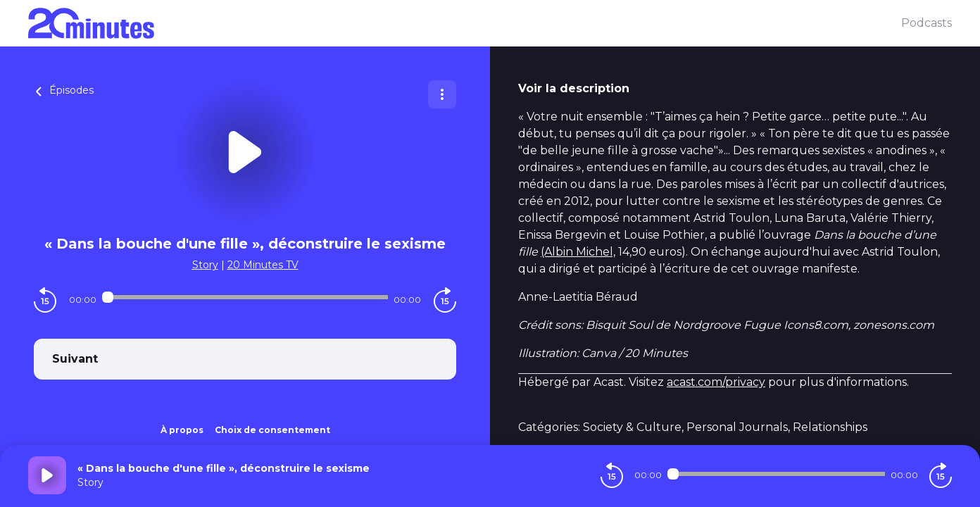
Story (205, 265)
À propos (182, 430)
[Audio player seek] (245, 297)
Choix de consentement (272, 430)
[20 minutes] (465, 23)
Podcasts (926, 23)
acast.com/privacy (716, 382)
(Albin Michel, (578, 252)
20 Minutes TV (263, 265)
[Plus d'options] (442, 94)
